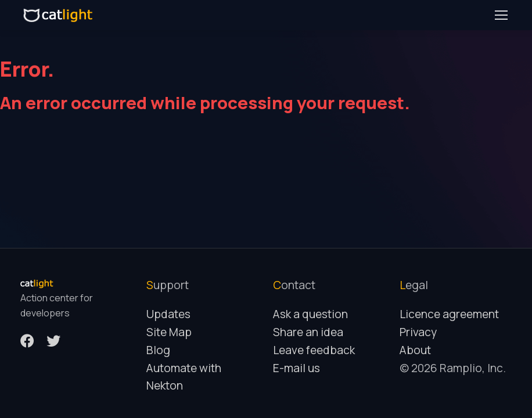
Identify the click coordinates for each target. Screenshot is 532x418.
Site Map (169, 332)
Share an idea (308, 332)
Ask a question (310, 314)
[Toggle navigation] (501, 15)
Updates (168, 314)
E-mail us (296, 368)
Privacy (418, 332)
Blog (158, 350)
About (415, 350)
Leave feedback (314, 350)
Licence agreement (449, 314)
